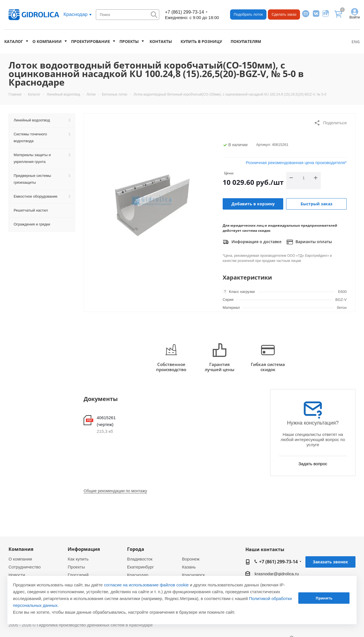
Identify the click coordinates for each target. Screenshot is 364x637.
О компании (47, 41)
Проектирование (91, 41)
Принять (324, 598)
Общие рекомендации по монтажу (115, 491)
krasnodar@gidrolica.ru (277, 574)
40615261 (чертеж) (106, 421)
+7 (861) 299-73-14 (184, 12)
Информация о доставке (252, 242)
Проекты (129, 41)
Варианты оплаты (309, 242)
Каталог (14, 41)
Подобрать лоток (248, 14)
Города (136, 549)
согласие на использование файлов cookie (146, 585)
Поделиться (330, 123)
